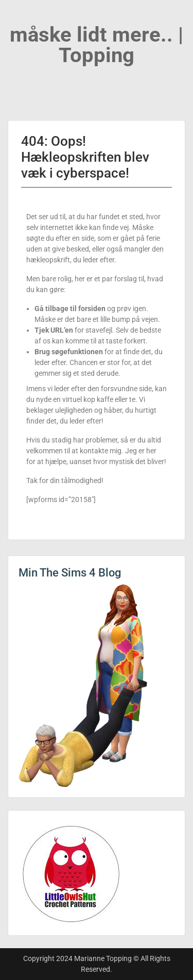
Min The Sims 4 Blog (70, 573)
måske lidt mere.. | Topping (97, 45)
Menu (19, 17)
